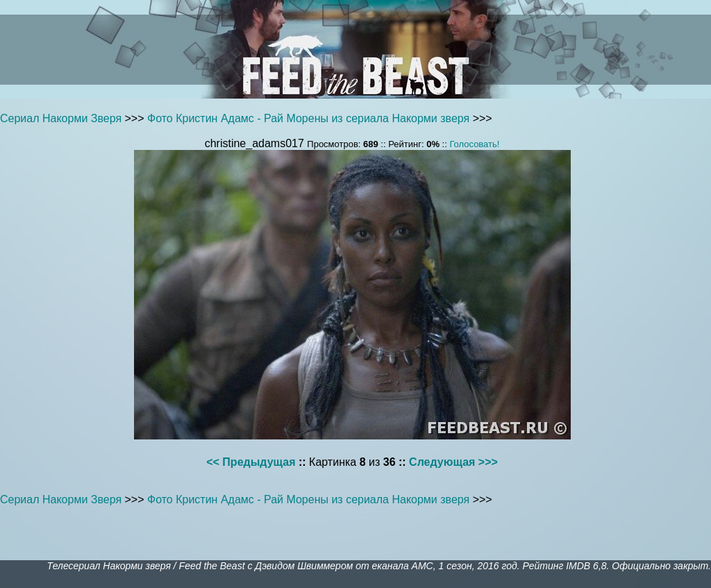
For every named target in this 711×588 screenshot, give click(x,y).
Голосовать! (474, 144)
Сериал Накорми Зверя (61, 118)
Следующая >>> (453, 462)
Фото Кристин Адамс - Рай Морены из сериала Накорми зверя (308, 118)
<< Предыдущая (251, 462)
